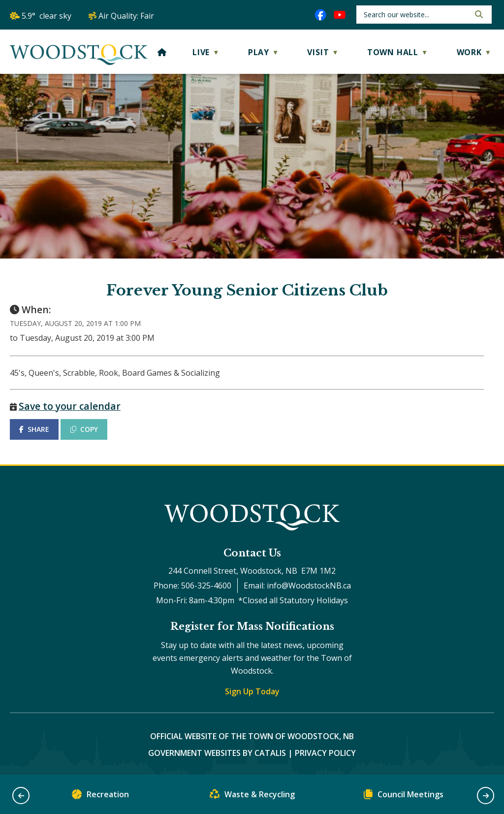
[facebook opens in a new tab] (320, 15)
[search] (416, 15)
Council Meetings (404, 797)
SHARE (34, 429)
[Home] (162, 52)
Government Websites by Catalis (217, 753)
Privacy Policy (325, 753)
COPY (84, 429)
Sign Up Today (252, 691)
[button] (478, 14)
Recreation (100, 797)
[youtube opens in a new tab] (340, 15)
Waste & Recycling (252, 797)
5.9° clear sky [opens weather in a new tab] (47, 16)
